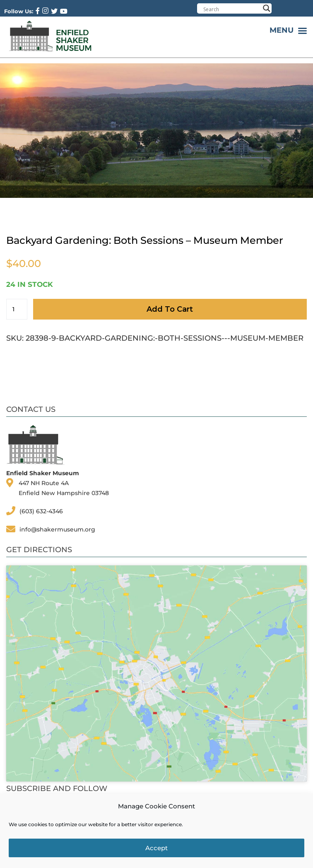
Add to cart (170, 309)
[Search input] (231, 9)
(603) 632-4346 (41, 511)
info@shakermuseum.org (57, 529)
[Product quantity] (17, 309)
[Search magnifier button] (267, 8)
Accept (156, 848)
